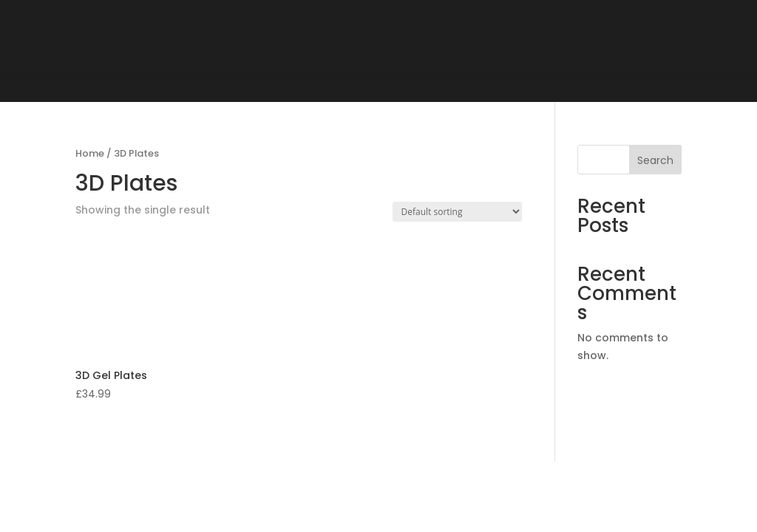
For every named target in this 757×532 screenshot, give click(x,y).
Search (655, 160)
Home (90, 153)
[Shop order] (457, 212)
